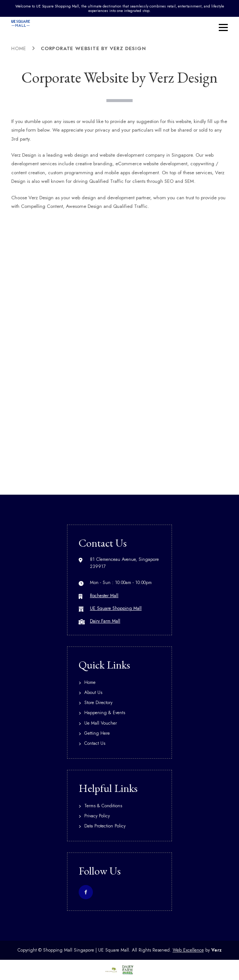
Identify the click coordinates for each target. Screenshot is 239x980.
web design (84, 198)
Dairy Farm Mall (105, 621)
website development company (132, 155)
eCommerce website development (151, 164)
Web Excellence (188, 950)
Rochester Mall (104, 596)
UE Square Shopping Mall (116, 608)
